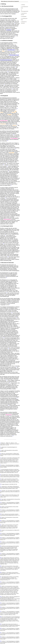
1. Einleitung (23, 5)
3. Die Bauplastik (24, 17)
